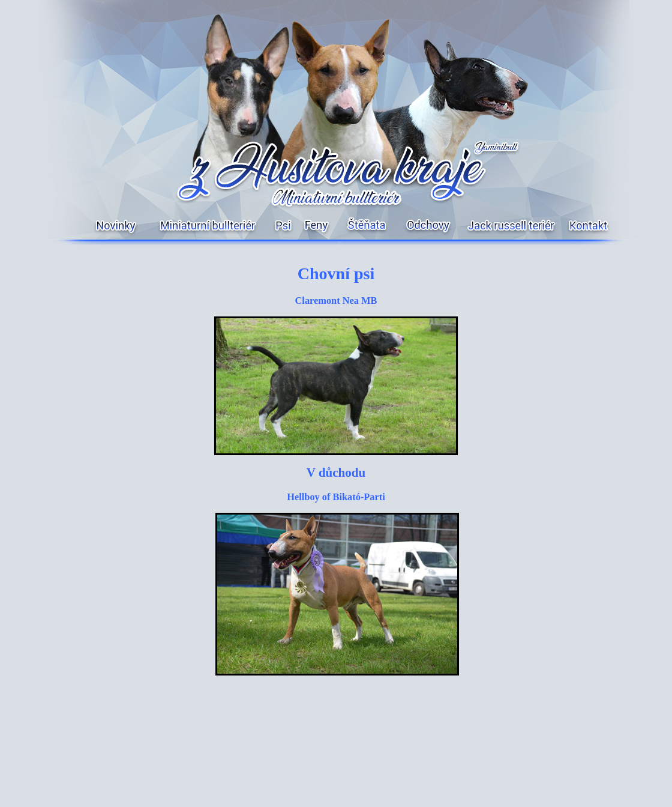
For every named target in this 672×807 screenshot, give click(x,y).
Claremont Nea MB (336, 301)
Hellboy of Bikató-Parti (336, 497)
